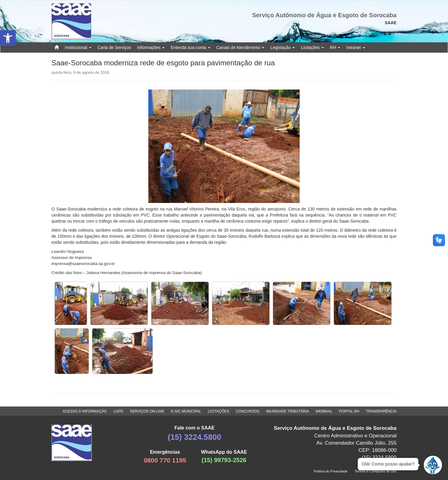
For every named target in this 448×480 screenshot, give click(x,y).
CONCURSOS (248, 411)
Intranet (356, 47)
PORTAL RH (349, 411)
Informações (151, 47)
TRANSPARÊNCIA (381, 411)
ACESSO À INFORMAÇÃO (85, 411)
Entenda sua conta (191, 47)
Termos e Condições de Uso (376, 471)
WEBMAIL (324, 411)
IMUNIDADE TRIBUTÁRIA (288, 411)
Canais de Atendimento (240, 47)
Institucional (78, 47)
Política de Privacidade (331, 471)
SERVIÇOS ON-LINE (147, 411)
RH (335, 47)
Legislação (283, 47)
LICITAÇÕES (219, 411)
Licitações (312, 47)
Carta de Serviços (114, 47)
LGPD (119, 411)
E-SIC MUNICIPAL (186, 411)
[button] (8, 38)
